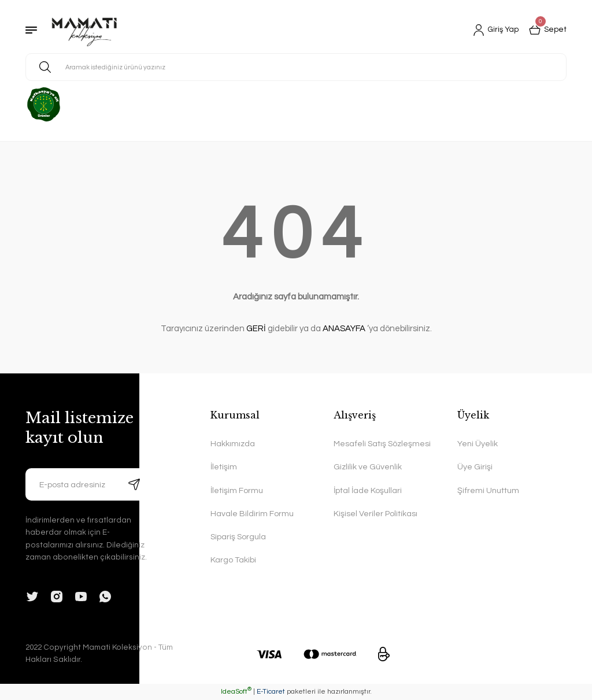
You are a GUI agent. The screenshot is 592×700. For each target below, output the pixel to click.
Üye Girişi (475, 467)
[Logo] (84, 30)
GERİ (256, 329)
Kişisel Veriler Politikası (375, 514)
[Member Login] (494, 30)
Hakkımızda (233, 444)
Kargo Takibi (233, 560)
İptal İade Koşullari (368, 490)
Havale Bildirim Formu (252, 514)
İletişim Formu (237, 490)
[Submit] (134, 484)
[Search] (296, 67)
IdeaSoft (236, 692)
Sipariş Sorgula (239, 537)
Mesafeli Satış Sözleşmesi (383, 444)
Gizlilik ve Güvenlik (368, 467)
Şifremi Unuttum (488, 490)
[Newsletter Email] (88, 484)
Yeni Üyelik (478, 444)
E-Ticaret (271, 692)
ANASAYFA (344, 329)
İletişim (224, 467)
